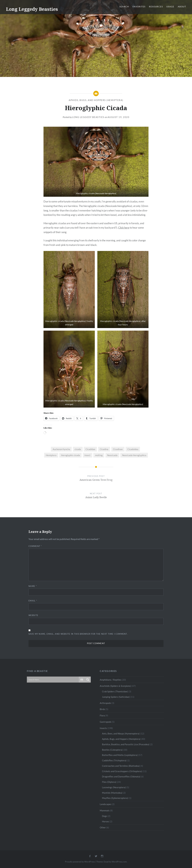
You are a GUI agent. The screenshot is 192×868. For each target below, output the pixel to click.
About (182, 7)
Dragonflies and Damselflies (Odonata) (121, 776)
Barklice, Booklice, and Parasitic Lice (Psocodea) (126, 744)
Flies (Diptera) (109, 782)
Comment (35, 546)
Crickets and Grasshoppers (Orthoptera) (122, 771)
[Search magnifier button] (88, 680)
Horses (106, 821)
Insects (103, 728)
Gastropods (106, 722)
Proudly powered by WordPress (80, 862)
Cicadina (104, 449)
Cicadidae (90, 449)
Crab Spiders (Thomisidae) (115, 691)
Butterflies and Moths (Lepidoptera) (120, 755)
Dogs (105, 816)
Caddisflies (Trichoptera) (114, 760)
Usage (170, 7)
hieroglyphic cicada (70, 455)
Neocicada (112, 455)
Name (33, 586)
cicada (78, 449)
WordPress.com (119, 862)
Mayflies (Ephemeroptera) (115, 798)
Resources (156, 7)
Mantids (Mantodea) (112, 793)
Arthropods (105, 703)
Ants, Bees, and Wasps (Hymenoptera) (121, 734)
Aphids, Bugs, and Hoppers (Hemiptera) (96, 100)
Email (33, 601)
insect (87, 455)
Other (103, 827)
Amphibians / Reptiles (111, 680)
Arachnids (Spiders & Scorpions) (115, 686)
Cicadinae (118, 449)
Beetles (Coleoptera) (112, 750)
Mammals (105, 810)
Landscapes (106, 804)
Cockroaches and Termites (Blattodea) (121, 766)
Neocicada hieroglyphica (134, 455)
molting (99, 455)
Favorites (139, 7)
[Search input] (53, 680)
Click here (124, 228)
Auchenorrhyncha (61, 449)
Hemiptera (51, 455)
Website (33, 615)
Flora (102, 715)
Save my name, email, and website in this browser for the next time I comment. (78, 634)
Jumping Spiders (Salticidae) (116, 697)
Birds (102, 709)
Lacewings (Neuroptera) (114, 787)
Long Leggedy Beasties (32, 9)
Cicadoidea (133, 449)
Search (124, 7)
